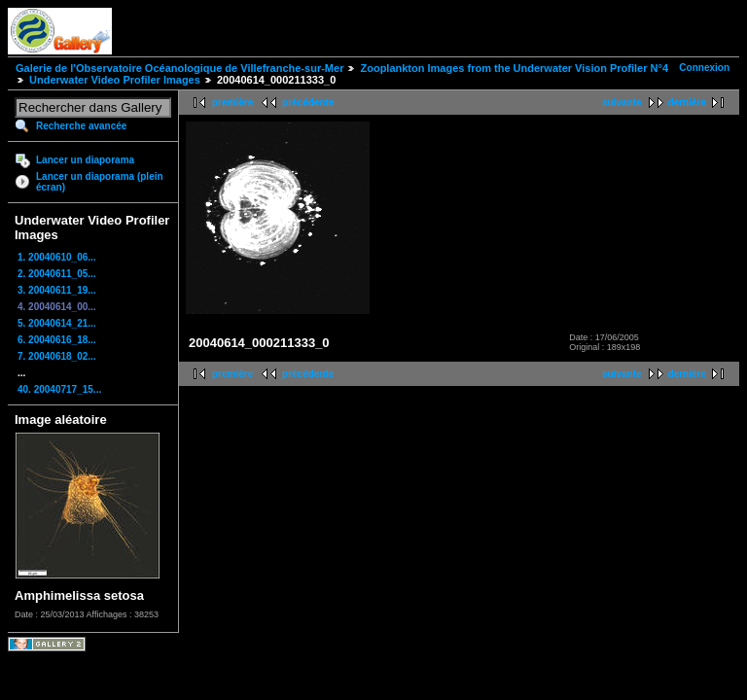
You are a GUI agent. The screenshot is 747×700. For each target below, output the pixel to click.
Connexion (704, 68)
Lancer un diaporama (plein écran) (100, 182)
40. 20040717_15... (59, 389)
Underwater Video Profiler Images (115, 80)
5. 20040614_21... (57, 323)
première (232, 103)
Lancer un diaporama (85, 160)
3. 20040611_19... (57, 290)
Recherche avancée (81, 126)
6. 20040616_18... (57, 340)
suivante (622, 103)
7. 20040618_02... (57, 356)
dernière (687, 103)
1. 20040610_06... (57, 257)
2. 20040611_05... (57, 274)
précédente (308, 103)
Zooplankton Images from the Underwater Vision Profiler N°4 (514, 68)
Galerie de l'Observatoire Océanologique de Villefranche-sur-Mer (179, 68)
